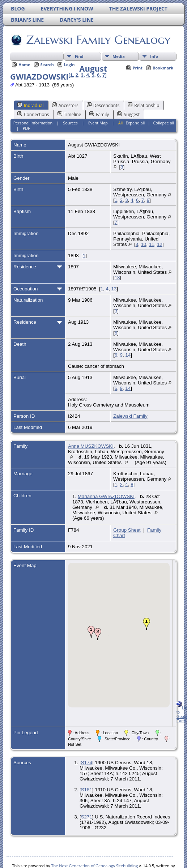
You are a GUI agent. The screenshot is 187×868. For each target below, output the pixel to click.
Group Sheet (127, 530)
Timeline (69, 114)
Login (69, 65)
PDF (26, 128)
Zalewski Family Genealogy (98, 40)
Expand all (135, 123)
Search (47, 65)
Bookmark (163, 68)
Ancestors (65, 105)
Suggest (128, 114)
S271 (87, 817)
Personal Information (33, 123)
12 (160, 244)
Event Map (98, 123)
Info (154, 56)
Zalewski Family (130, 416)
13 (117, 278)
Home (24, 65)
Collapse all (163, 123)
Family (99, 114)
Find (79, 56)
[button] (146, 624)
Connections (33, 114)
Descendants (103, 105)
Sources (70, 123)
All (121, 123)
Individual (31, 105)
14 (128, 355)
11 (152, 244)
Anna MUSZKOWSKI (91, 446)
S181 (87, 790)
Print (138, 68)
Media (119, 56)
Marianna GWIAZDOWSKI (106, 496)
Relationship (143, 105)
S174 (87, 763)
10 (143, 244)
